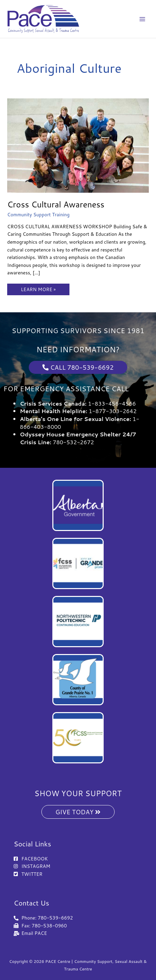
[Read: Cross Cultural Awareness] (78, 145)
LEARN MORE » (38, 288)
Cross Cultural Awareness (56, 204)
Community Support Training (38, 214)
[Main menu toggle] (142, 19)
